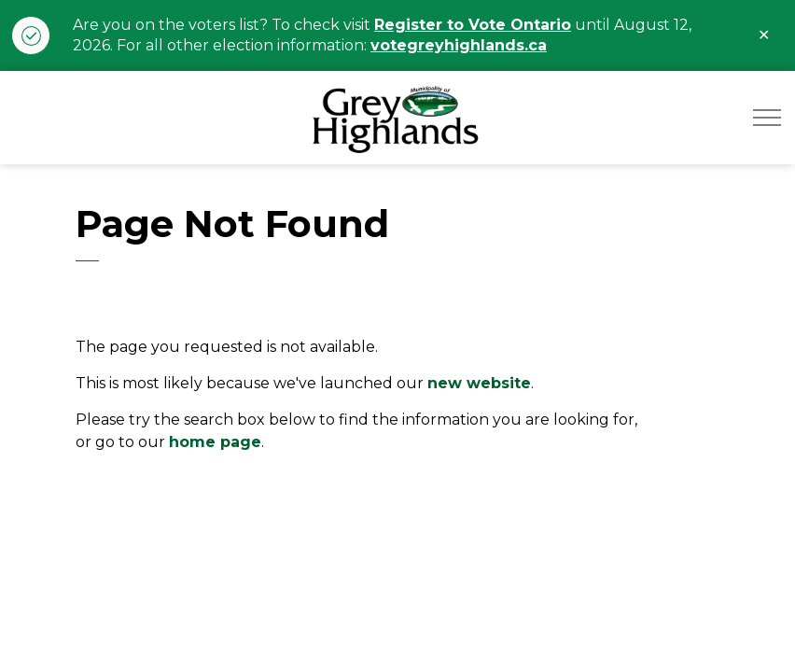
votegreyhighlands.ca (459, 45)
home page (215, 442)
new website (479, 383)
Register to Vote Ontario (473, 25)
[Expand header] (767, 118)
